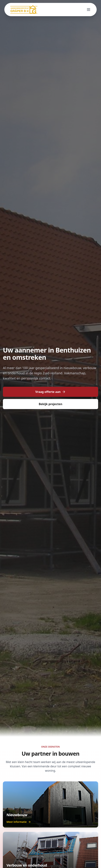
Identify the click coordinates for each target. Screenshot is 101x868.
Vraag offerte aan (51, 392)
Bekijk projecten (50, 404)
